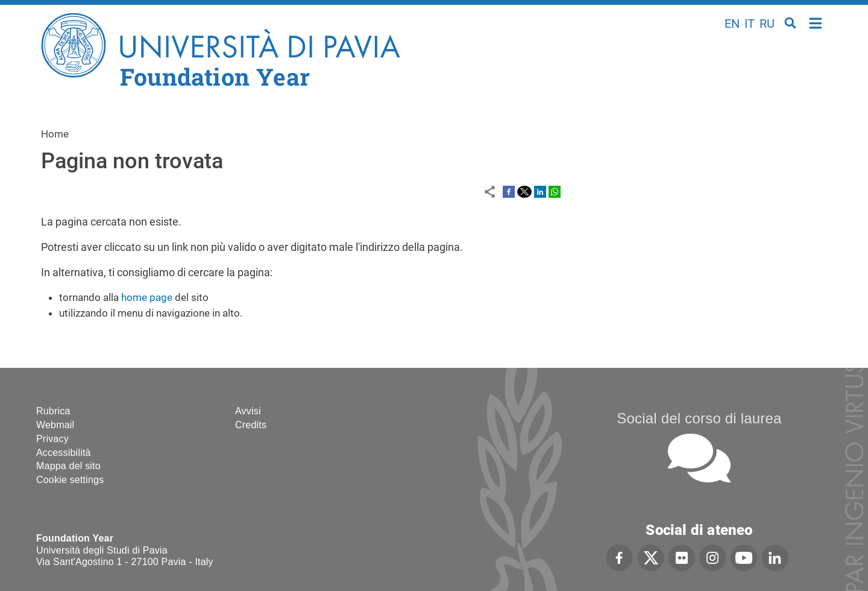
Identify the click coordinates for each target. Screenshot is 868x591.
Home (816, 22)
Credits (251, 425)
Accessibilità (64, 453)
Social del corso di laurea (699, 418)
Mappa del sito (68, 466)
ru (767, 24)
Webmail (55, 425)
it (750, 24)
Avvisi (248, 411)
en (732, 24)
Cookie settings (70, 480)
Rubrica (53, 411)
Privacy (52, 439)
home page (147, 297)
